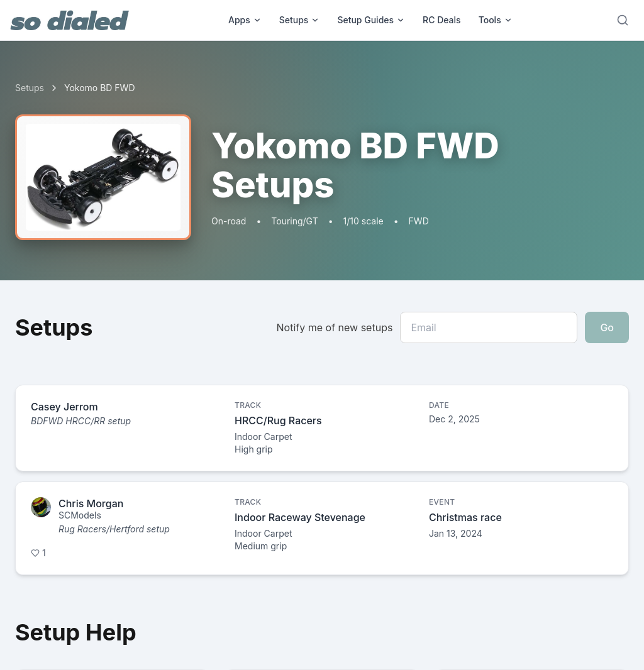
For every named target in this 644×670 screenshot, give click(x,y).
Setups (300, 20)
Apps (245, 20)
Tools (496, 20)
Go (607, 327)
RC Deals (442, 20)
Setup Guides (371, 20)
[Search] (623, 20)
